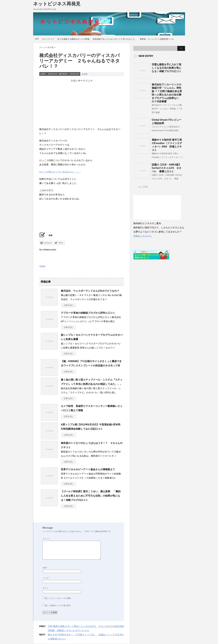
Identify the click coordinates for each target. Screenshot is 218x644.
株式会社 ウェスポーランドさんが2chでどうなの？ (90, 291)
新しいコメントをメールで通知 (58, 598)
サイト (45, 588)
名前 (45, 568)
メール (46, 578)
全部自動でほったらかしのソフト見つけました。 (115, 39)
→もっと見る (143, 187)
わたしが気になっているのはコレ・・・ (60, 172)
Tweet (42, 266)
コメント (46, 539)
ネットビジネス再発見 (57, 4)
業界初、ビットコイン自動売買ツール (157, 39)
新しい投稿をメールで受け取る (58, 605)
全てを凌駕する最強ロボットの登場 (73, 39)
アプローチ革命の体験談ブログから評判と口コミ (88, 313)
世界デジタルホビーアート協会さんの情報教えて (88, 469)
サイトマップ (48, 39)
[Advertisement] (82, 104)
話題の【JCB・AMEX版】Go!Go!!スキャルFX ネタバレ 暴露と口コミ (167, 168)
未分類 (85, 74)
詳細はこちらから (143, 236)
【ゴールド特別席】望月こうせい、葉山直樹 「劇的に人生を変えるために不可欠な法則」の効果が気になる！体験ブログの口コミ (91, 496)
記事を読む (69, 305)
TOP (37, 39)
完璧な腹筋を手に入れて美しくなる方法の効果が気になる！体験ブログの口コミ (167, 68)
